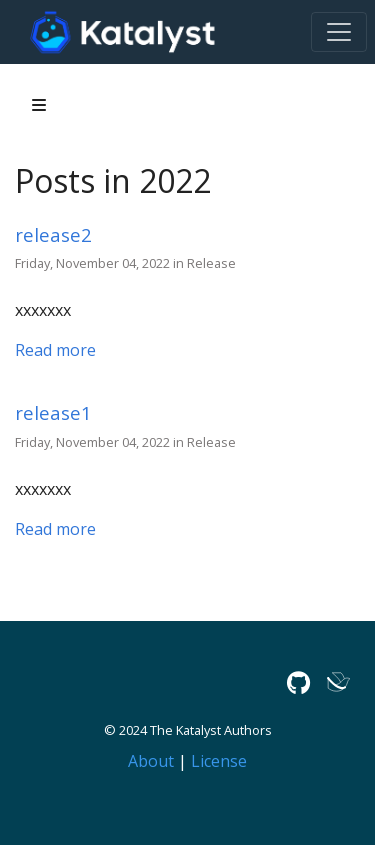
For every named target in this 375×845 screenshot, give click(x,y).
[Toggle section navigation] (39, 105)
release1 (53, 412)
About (151, 761)
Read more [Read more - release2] (55, 350)
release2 (53, 234)
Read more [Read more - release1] (55, 529)
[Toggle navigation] (339, 32)
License (219, 761)
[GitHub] (298, 682)
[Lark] (339, 682)
